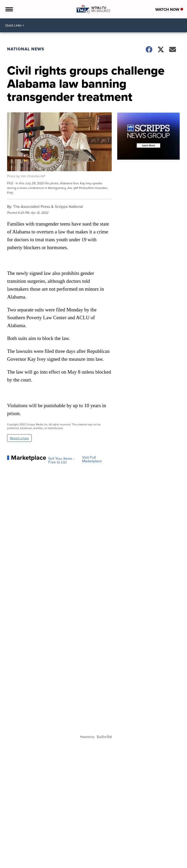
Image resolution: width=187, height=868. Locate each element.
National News (26, 49)
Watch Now (169, 9)
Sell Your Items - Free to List (61, 460)
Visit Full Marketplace (92, 459)
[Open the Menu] (9, 9)
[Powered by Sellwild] (104, 737)
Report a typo (19, 438)
